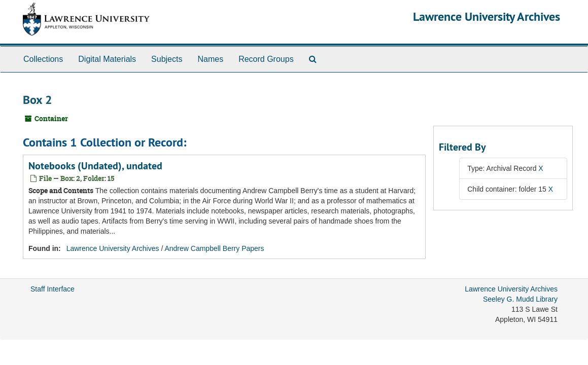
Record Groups (266, 59)
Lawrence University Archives (487, 16)
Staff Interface (53, 289)
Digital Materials (107, 59)
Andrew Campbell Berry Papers (214, 248)
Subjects (167, 59)
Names (210, 59)
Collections (43, 59)
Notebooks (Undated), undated (95, 166)
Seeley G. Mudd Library (520, 299)
